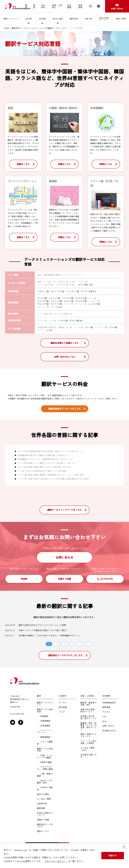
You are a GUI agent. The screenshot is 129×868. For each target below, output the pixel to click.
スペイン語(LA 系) (45, 314)
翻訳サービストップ (12, 19)
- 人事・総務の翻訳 (45, 775)
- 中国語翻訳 (44, 721)
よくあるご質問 (44, 799)
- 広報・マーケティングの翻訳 (45, 756)
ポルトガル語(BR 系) (63, 314)
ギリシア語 (68, 304)
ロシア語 (54, 307)
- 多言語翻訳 (44, 726)
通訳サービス (43, 831)
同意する (113, 855)
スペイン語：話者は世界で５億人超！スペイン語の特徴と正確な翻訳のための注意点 (53, 479)
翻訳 (26, 6)
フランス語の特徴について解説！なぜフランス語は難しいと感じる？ (46, 463)
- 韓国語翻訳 (44, 737)
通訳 (34, 6)
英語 (39, 275)
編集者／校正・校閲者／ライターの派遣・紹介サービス (88, 726)
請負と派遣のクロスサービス (88, 735)
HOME (6, 28)
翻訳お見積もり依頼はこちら (65, 343)
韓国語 (61, 327)
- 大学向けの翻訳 (45, 788)
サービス (63, 703)
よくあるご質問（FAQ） (87, 749)
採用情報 (80, 6)
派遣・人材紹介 (57, 6)
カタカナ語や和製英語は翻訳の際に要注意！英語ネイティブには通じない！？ (50, 451)
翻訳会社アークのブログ (45, 825)
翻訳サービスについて (45, 704)
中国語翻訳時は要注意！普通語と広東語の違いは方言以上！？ (43, 455)
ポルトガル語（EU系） (66, 285)
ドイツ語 (47, 282)
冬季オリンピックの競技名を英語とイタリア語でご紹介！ (43, 630)
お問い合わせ (64, 557)
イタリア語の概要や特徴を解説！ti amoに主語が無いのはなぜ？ (44, 467)
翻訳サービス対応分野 (45, 750)
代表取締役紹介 (109, 703)
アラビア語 (42, 320)
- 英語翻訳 (43, 716)
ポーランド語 (81, 304)
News (104, 721)
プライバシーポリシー (55, 861)
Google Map (15, 707)
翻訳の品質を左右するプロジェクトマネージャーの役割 (42, 625)
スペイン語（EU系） (46, 285)
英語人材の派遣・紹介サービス (88, 710)
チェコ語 (92, 298)
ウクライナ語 (43, 307)
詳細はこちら (23, 164)
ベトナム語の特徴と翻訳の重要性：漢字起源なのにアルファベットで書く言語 (50, 475)
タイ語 (69, 327)
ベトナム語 (78, 327)
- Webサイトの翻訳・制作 (44, 782)
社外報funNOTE (109, 731)
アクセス (106, 712)
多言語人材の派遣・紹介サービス (88, 717)
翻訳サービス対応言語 (45, 710)
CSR (104, 717)
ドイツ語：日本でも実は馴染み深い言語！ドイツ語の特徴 (42, 471)
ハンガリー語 (94, 301)
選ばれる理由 (58, 19)
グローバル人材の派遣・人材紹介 (88, 742)
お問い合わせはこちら (64, 357)
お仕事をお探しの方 (88, 756)
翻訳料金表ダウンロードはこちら (65, 409)
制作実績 (63, 707)
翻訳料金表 (74, 19)
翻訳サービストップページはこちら (64, 510)
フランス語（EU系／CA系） (64, 282)
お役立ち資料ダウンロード (103, 19)
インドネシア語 (101, 327)
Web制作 (43, 6)
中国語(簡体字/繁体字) (53, 275)
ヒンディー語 (43, 330)
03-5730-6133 (107, 579)
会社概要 (69, 6)
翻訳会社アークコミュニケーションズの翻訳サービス (36, 28)
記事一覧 (88, 19)
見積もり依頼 (120, 19)
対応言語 (43, 19)
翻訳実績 (41, 808)
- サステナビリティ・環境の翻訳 (45, 768)
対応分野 (30, 19)
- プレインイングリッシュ (45, 731)
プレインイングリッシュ (75, 275)
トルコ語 (52, 320)
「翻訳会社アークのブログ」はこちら (65, 655)
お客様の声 (42, 803)
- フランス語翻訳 (45, 743)
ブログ (62, 712)
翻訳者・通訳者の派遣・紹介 (88, 704)
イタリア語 (83, 282)
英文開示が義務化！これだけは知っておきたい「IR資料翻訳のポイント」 (50, 635)
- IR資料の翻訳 (44, 762)
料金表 (24, 579)
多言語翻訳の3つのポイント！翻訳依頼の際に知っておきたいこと (45, 459)
